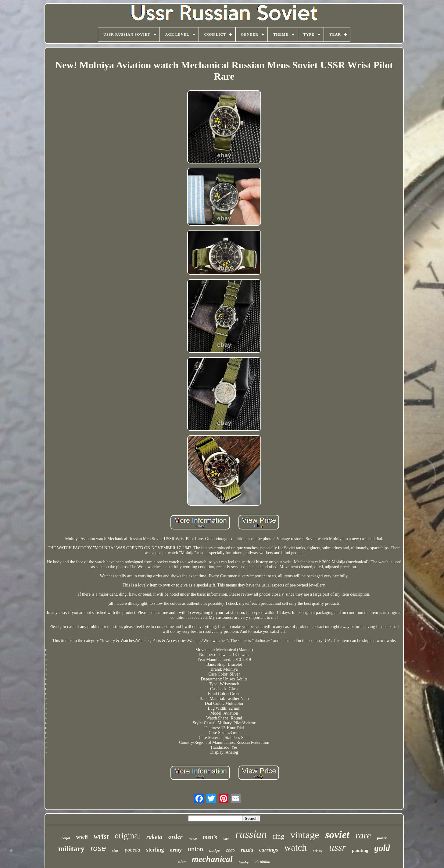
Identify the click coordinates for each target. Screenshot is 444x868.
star (116, 850)
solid (226, 839)
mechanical (212, 859)
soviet (337, 835)
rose (98, 848)
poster (382, 838)
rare (363, 835)
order (175, 837)
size (182, 862)
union (195, 849)
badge (214, 850)
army (176, 850)
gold (382, 848)
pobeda (132, 850)
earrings (269, 850)
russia (247, 850)
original (127, 836)
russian (251, 834)
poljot (66, 838)
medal (193, 839)
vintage (305, 835)
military (71, 849)
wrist (101, 836)
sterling (155, 850)
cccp (230, 850)
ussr (337, 847)
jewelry (244, 862)
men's (210, 837)
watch (295, 847)
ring (279, 836)
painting (360, 850)
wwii (82, 837)
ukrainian (262, 861)
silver (318, 850)
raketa (154, 837)
